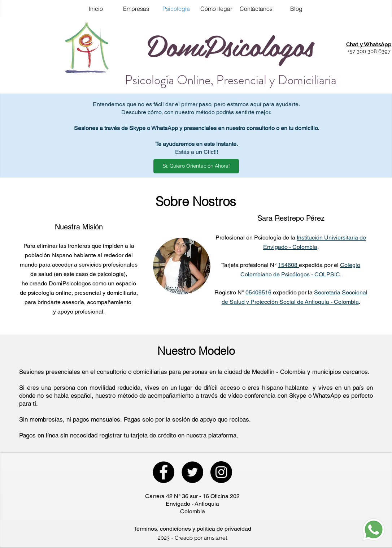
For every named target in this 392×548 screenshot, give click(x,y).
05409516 (258, 292)
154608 (288, 265)
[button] (369, 45)
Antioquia (207, 504)
